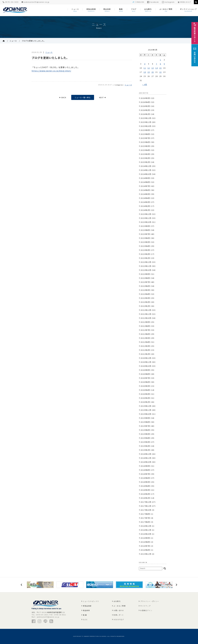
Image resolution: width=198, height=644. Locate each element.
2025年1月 (145, 162)
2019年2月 (145, 446)
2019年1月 (145, 450)
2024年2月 (145, 206)
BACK (63, 97)
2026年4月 (145, 102)
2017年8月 (145, 514)
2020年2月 (145, 398)
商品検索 (86, 610)
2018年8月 (145, 470)
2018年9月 (145, 466)
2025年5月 (145, 146)
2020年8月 (145, 374)
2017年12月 (146, 502)
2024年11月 (146, 170)
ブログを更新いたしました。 (34, 41)
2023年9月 (145, 226)
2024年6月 (145, 190)
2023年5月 (145, 242)
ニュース (13, 41)
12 (149, 68)
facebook (153, 2)
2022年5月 (145, 290)
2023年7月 (145, 234)
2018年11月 (146, 458)
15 (161, 68)
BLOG (85, 619)
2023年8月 (145, 230)
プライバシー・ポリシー (150, 601)
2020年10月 (146, 366)
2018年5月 (145, 482)
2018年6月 (145, 478)
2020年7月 (145, 378)
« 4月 (145, 84)
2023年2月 (145, 254)
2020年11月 (146, 362)
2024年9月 (145, 178)
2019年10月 (146, 414)
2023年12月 (146, 214)
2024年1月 (145, 210)
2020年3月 (145, 394)
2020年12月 (146, 358)
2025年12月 (146, 118)
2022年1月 (145, 306)
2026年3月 (145, 106)
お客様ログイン (146, 610)
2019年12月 (146, 406)
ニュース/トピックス (91, 601)
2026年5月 (145, 98)
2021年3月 (145, 346)
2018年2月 (145, 494)
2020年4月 (145, 390)
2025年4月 (145, 150)
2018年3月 (145, 490)
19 (149, 72)
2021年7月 (145, 330)
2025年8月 (145, 134)
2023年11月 (146, 218)
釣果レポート (119, 615)
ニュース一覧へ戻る (83, 97)
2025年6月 (145, 142)
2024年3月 (145, 202)
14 (157, 68)
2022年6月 (145, 286)
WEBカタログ (184, 2)
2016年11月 (146, 530)
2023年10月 (146, 222)
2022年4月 (145, 294)
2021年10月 (146, 318)
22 (161, 72)
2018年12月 (146, 454)
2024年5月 (145, 194)
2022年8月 (145, 278)
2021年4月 (145, 342)
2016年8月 (145, 542)
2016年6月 (145, 550)
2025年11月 (146, 122)
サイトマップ (145, 606)
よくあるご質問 (120, 606)
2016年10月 (146, 534)
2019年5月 (145, 434)
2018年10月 (146, 462)
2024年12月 (146, 166)
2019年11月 (146, 410)
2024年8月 (145, 182)
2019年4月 (145, 438)
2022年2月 (145, 302)
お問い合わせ (119, 610)
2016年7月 (145, 546)
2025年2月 (145, 158)
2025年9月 (145, 130)
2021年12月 (146, 310)
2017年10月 (146, 510)
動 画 (85, 615)
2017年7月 (145, 518)
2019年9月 (145, 418)
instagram (168, 2)
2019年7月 (145, 426)
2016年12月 (146, 526)
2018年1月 (145, 498)
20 (153, 72)
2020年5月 (145, 386)
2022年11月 (146, 266)
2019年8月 (145, 422)
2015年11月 (146, 554)
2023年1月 (145, 258)
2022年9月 (145, 274)
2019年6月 (145, 430)
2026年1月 (145, 114)
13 (153, 68)
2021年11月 (146, 314)
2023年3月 (145, 250)
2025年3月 (145, 154)
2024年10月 (146, 174)
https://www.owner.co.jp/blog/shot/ (51, 71)
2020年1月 (145, 402)
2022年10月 (146, 270)
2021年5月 (145, 338)
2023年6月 (145, 238)
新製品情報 (87, 606)
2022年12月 (146, 262)
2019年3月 (145, 442)
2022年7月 (145, 282)
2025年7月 (145, 138)
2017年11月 (146, 506)
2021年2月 (145, 350)
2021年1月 (145, 354)
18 (145, 72)
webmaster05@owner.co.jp (35, 2)
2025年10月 (146, 126)
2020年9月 (145, 370)
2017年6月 (145, 522)
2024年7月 (145, 186)
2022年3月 (145, 298)
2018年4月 (145, 486)
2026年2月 (145, 110)
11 (145, 68)
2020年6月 (145, 382)
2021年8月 (145, 326)
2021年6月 (145, 334)
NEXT (103, 97)
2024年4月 (145, 198)
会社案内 (117, 601)
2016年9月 (145, 538)
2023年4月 (145, 246)
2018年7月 (145, 474)
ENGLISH (140, 2)
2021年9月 (145, 322)
